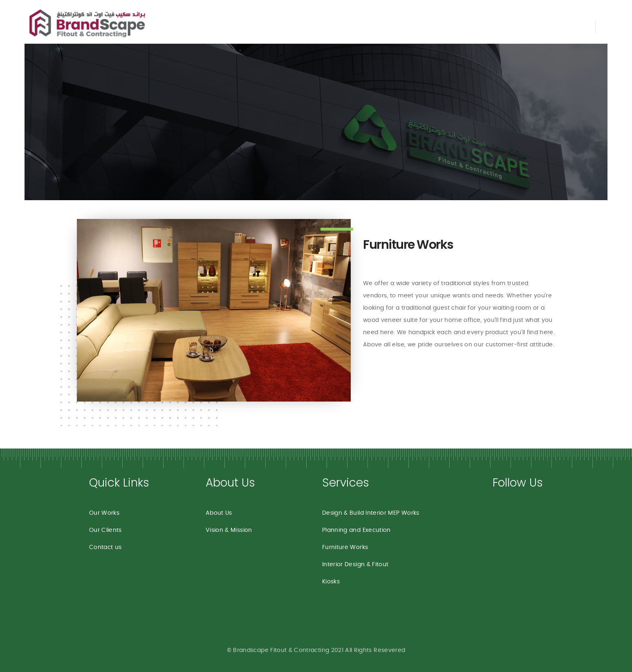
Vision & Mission (229, 530)
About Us (219, 513)
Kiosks (331, 582)
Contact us (105, 547)
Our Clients (105, 530)
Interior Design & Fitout (355, 565)
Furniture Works (408, 245)
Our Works (104, 513)
